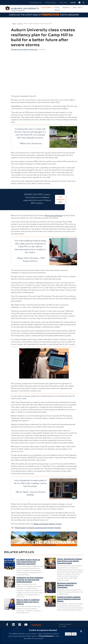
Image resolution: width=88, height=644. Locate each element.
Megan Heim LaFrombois (54, 215)
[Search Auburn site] (84, 3)
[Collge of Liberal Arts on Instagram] (20, 625)
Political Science (21, 528)
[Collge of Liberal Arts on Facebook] (7, 625)
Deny (74, 634)
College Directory (51, 2)
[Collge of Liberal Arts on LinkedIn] (13, 625)
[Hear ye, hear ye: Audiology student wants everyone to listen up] (10, 604)
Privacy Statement (46, 636)
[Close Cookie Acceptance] (81, 631)
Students (58, 528)
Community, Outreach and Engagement (40, 528)
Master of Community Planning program (48, 524)
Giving (73, 3)
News (75, 8)
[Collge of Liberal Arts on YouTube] (26, 625)
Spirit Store (63, 2)
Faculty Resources (36, 2)
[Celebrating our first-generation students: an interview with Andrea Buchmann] (10, 582)
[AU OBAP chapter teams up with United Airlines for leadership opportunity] (10, 564)
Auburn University (65, 624)
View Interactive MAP (60, 199)
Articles (20, 24)
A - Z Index (63, 626)
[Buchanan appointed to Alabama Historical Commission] (51, 587)
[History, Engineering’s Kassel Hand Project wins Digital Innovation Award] (51, 563)
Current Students (57, 9)
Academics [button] (67, 8)
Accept (68, 634)
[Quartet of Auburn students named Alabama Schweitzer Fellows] (51, 601)
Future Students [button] (46, 8)
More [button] (80, 8)
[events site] (79, 3)
